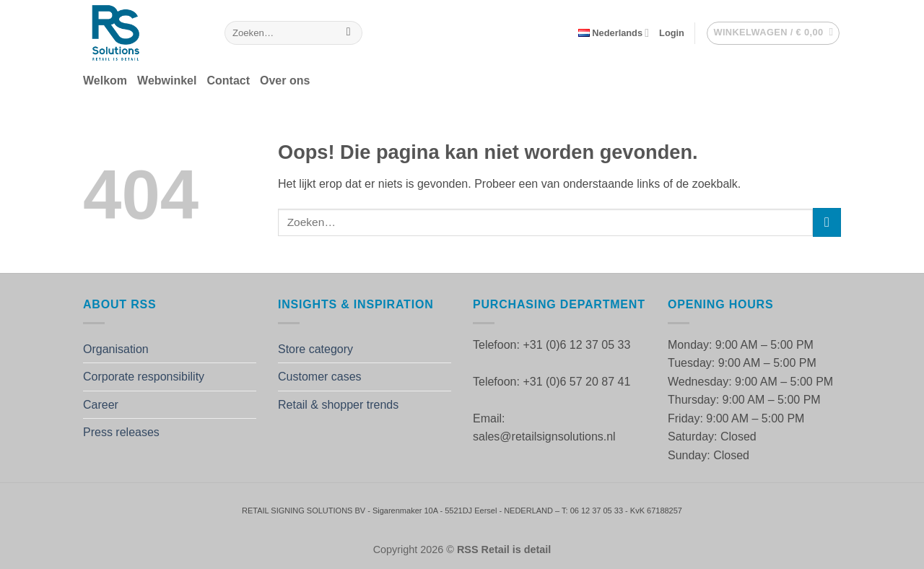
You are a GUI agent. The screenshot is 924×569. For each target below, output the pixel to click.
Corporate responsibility (144, 377)
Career (101, 405)
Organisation (116, 349)
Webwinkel (167, 81)
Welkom (105, 81)
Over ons (285, 81)
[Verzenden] (348, 33)
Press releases (121, 432)
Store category (315, 349)
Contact (228, 81)
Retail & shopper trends (338, 405)
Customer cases (320, 377)
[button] (672, 33)
